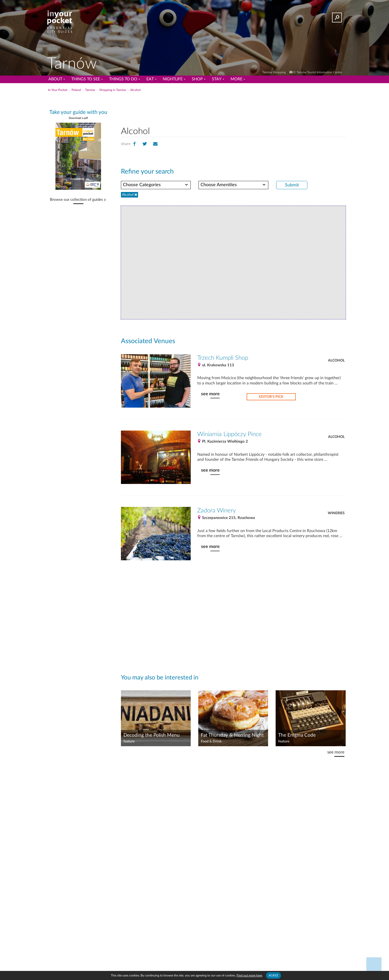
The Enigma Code (297, 735)
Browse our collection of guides (76, 200)
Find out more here (249, 975)
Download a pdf (78, 118)
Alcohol (336, 361)
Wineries (336, 513)
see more (210, 394)
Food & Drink (211, 741)
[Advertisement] (233, 108)
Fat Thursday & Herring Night (232, 735)
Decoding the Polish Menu (152, 735)
